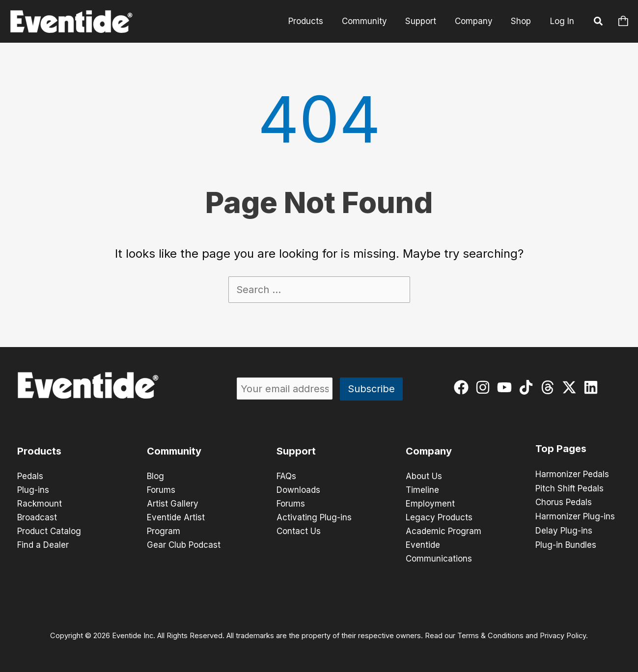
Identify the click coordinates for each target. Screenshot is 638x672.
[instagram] (485, 387)
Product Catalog (49, 531)
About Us (424, 476)
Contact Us (299, 531)
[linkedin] (593, 387)
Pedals (30, 476)
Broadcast (37, 517)
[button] (599, 23)
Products (314, 21)
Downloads (298, 490)
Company (476, 21)
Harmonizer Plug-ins (575, 515)
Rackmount (40, 504)
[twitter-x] (571, 387)
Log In (562, 21)
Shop (522, 21)
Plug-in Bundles (566, 543)
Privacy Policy (563, 636)
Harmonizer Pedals (572, 474)
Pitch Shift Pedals (569, 488)
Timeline (422, 490)
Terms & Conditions (490, 636)
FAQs (286, 476)
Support (425, 21)
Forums (161, 490)
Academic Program (444, 531)
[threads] (550, 387)
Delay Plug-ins (564, 529)
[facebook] (463, 387)
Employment (430, 504)
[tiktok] (528, 387)
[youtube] (507, 387)
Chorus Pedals (564, 502)
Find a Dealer (43, 545)
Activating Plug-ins (314, 517)
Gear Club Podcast (184, 545)
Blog (155, 476)
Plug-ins (33, 490)
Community (370, 21)
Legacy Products (439, 517)
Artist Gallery (173, 504)
